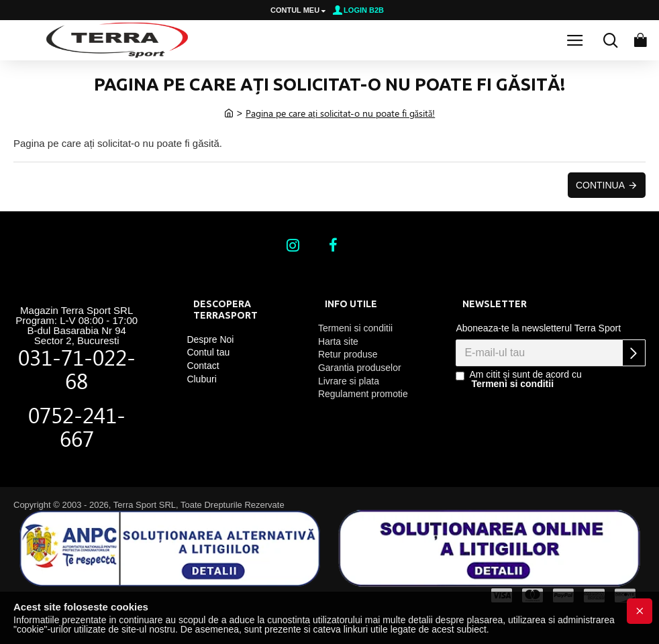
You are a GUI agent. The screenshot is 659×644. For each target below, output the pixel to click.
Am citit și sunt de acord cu (518, 379)
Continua (600, 185)
